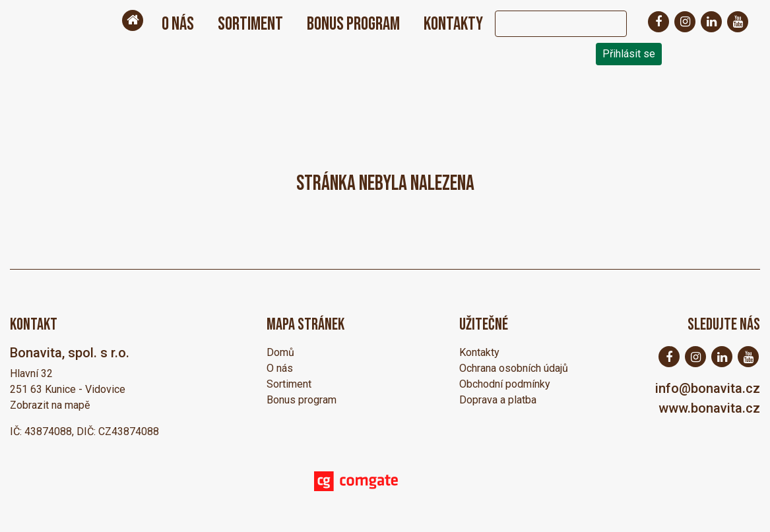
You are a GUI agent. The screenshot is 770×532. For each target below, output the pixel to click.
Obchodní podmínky (505, 384)
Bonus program (353, 24)
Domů (280, 352)
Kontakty (453, 24)
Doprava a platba (498, 400)
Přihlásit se (629, 54)
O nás (178, 24)
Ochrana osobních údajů (514, 368)
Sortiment (250, 24)
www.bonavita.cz (709, 408)
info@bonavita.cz (708, 388)
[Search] (548, 24)
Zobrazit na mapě (50, 405)
